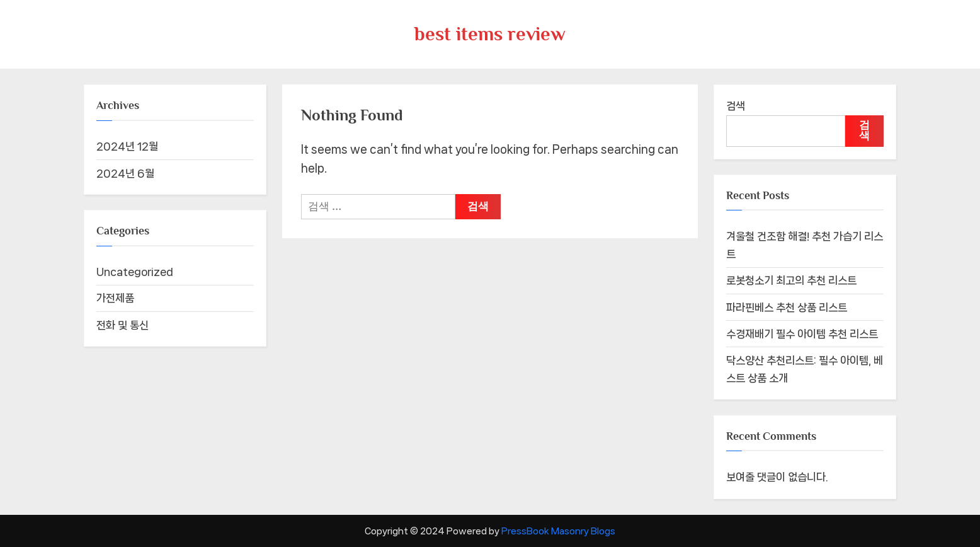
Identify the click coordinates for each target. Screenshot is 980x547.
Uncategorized (135, 272)
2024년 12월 (127, 146)
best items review (490, 34)
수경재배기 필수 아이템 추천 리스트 (802, 334)
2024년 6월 (125, 173)
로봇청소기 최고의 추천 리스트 (791, 280)
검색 (736, 106)
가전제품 (115, 298)
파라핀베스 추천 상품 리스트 (787, 308)
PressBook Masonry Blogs (558, 531)
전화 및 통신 (122, 325)
